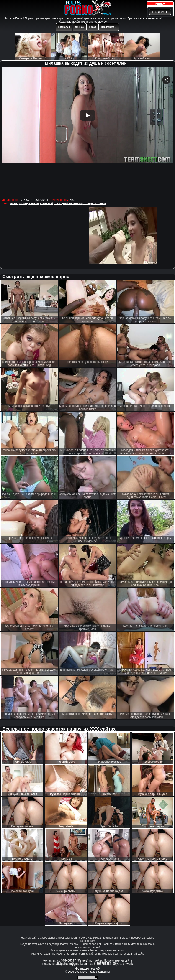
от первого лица (94, 203)
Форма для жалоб (88, 969)
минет (14, 203)
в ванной (46, 203)
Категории (64, 27)
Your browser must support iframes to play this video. (88, 132)
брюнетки (75, 203)
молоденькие (29, 203)
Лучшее (80, 27)
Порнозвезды (109, 27)
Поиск (92, 27)
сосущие (60, 203)
